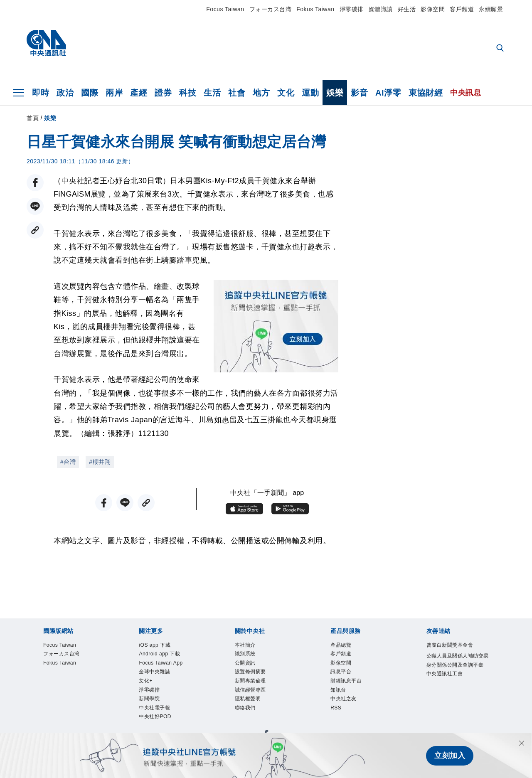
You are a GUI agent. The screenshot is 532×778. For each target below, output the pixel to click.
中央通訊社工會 (445, 675)
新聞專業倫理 (250, 682)
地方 (261, 93)
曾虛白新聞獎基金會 (450, 645)
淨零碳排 (352, 9)
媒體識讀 (381, 9)
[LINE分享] (35, 206)
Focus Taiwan (225, 9)
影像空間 (433, 9)
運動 (310, 93)
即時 (41, 93)
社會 (237, 93)
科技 (188, 93)
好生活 (407, 9)
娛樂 (335, 93)
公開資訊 (245, 664)
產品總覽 (341, 645)
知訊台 (338, 691)
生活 (212, 93)
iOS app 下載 (155, 645)
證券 (163, 93)
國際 (90, 93)
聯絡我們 (245, 709)
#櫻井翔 (100, 462)
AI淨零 (388, 93)
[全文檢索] (501, 49)
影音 (359, 93)
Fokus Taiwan (315, 9)
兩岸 (114, 93)
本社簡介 (245, 645)
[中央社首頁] (46, 45)
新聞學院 (149, 700)
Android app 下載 (160, 655)
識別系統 (245, 655)
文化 (286, 93)
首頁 (33, 118)
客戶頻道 (462, 9)
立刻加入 (450, 756)
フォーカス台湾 (271, 9)
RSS (336, 709)
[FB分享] (35, 183)
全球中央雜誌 (154, 673)
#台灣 (68, 462)
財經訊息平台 (346, 682)
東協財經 (426, 93)
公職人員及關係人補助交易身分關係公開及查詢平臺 (458, 661)
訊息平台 (341, 673)
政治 (65, 93)
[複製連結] (35, 230)
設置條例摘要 (250, 673)
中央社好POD (155, 719)
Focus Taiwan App (161, 664)
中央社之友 (344, 700)
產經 (139, 93)
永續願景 (491, 9)
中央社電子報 (154, 709)
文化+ (146, 682)
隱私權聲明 (248, 700)
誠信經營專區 (250, 691)
